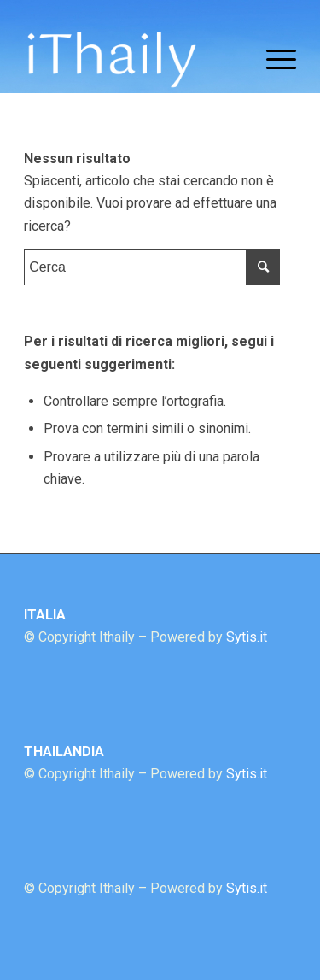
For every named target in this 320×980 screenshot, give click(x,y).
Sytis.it (247, 637)
